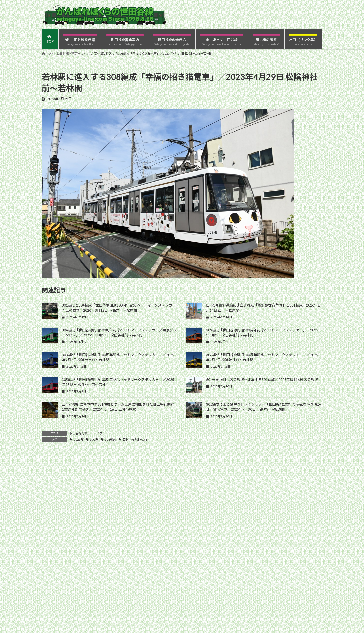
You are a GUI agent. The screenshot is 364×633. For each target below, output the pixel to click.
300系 (94, 439)
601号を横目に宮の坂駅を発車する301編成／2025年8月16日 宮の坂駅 (262, 379)
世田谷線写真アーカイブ (86, 433)
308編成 (111, 439)
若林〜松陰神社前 (135, 439)
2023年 (79, 439)
